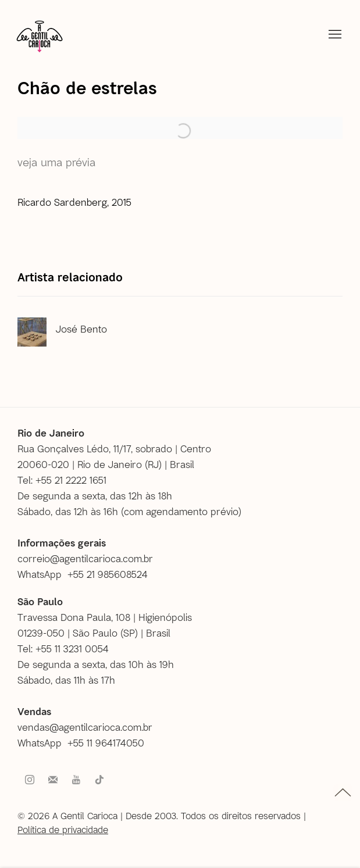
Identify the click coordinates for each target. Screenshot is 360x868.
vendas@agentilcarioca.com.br (85, 727)
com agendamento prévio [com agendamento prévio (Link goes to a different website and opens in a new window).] (181, 511)
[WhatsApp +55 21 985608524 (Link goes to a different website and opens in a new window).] (87, 574)
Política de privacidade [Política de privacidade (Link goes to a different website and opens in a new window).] (63, 829)
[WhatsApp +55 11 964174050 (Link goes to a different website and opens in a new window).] (85, 743)
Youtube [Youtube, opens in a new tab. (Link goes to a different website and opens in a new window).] (76, 780)
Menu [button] (334, 35)
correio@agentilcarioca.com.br (85, 558)
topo (343, 792)
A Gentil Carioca (40, 36)
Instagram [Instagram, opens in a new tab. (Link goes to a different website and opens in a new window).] (30, 780)
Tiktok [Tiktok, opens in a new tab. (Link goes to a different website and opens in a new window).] (99, 780)
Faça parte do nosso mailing (53, 780)
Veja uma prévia (56, 162)
